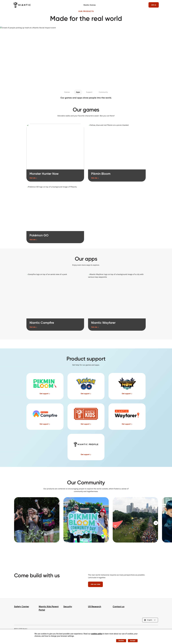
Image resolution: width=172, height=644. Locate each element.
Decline (119, 640)
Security (68, 607)
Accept (132, 640)
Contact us (119, 607)
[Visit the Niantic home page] (23, 5)
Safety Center (22, 607)
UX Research (95, 607)
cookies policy (97, 633)
